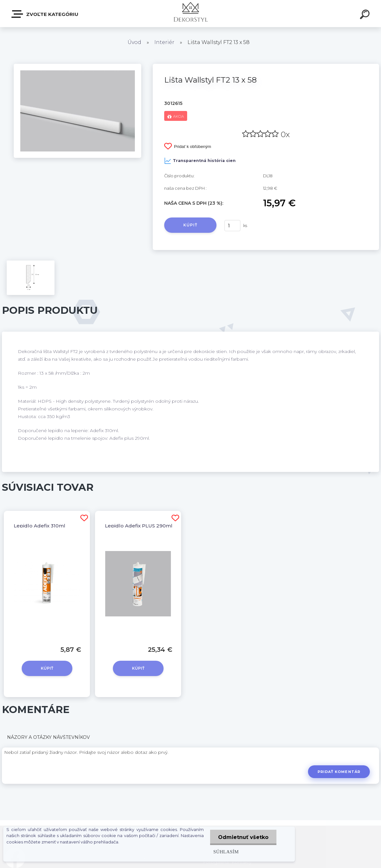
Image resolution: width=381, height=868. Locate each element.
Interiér (164, 42)
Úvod (134, 42)
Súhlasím (226, 852)
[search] (366, 15)
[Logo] (190, 14)
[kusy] (232, 226)
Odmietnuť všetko (243, 837)
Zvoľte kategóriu (45, 14)
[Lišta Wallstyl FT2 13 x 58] (77, 66)
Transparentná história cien (200, 161)
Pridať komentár (339, 772)
